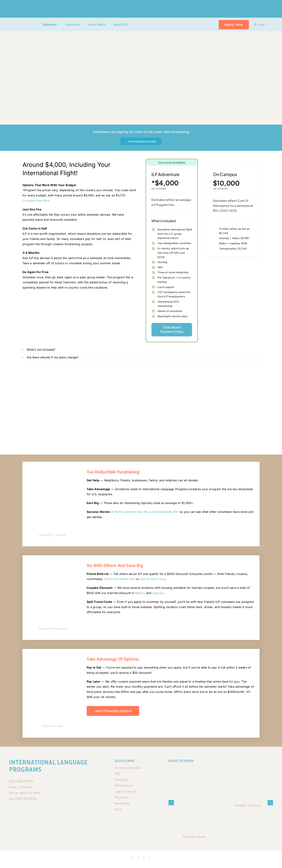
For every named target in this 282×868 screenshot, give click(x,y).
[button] (143, 350)
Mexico (140, 593)
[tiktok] (144, 858)
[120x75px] (27, 21)
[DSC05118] (53, 656)
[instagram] (138, 858)
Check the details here (120, 579)
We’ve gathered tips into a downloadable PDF (147, 512)
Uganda (158, 593)
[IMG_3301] (53, 562)
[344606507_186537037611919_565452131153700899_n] (53, 469)
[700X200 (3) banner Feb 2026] (141, 371)
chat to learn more (153, 579)
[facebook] (133, 858)
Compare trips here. (37, 201)
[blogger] (149, 858)
